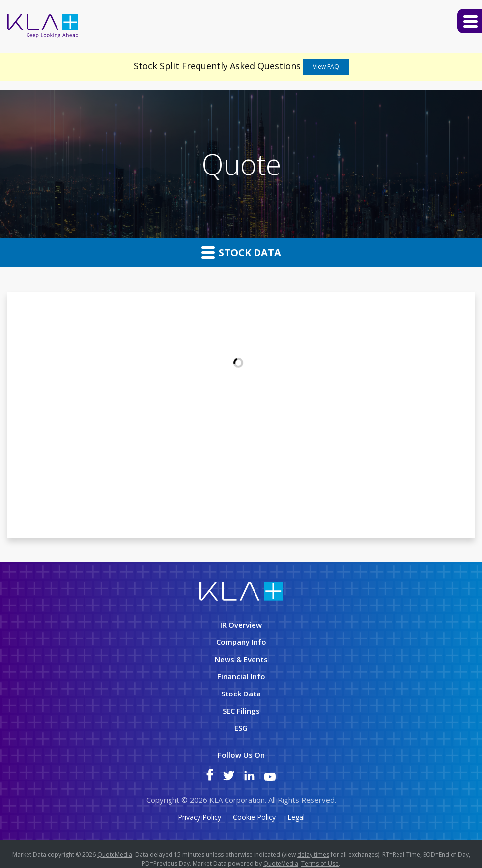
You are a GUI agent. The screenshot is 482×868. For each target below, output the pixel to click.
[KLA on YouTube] (270, 778)
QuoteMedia (115, 854)
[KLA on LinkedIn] (249, 778)
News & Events (241, 659)
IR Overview (241, 625)
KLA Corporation (237, 800)
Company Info (241, 642)
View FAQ (326, 67)
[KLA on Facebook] (210, 778)
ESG (241, 728)
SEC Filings (241, 711)
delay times (313, 854)
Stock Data (241, 252)
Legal (296, 817)
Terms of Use (320, 863)
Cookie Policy (254, 817)
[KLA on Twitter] (229, 778)
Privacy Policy (199, 817)
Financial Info (241, 676)
